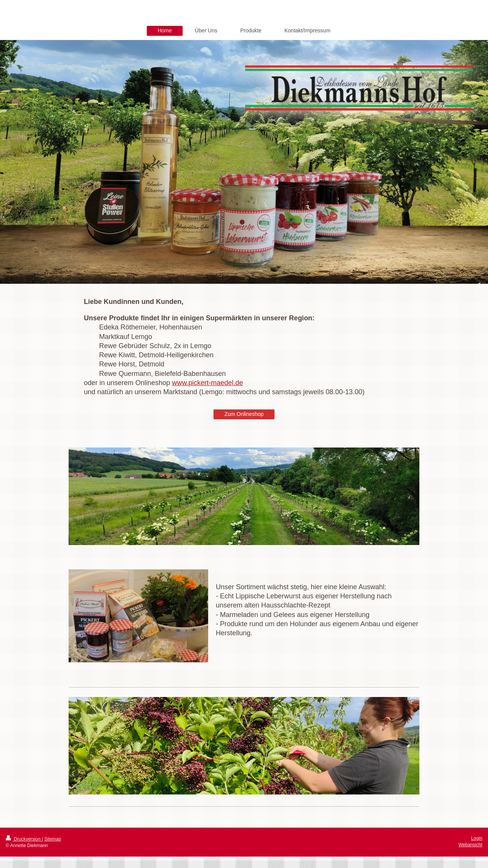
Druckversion (24, 839)
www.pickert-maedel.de (207, 383)
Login (477, 838)
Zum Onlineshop (244, 414)
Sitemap (53, 839)
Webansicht (470, 845)
